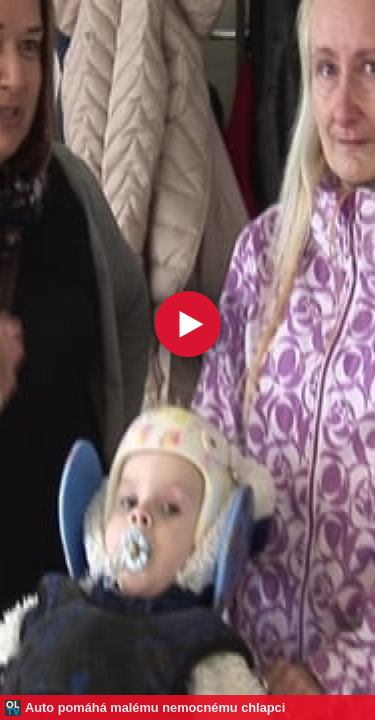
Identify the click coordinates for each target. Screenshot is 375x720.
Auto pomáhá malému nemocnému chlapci (155, 707)
